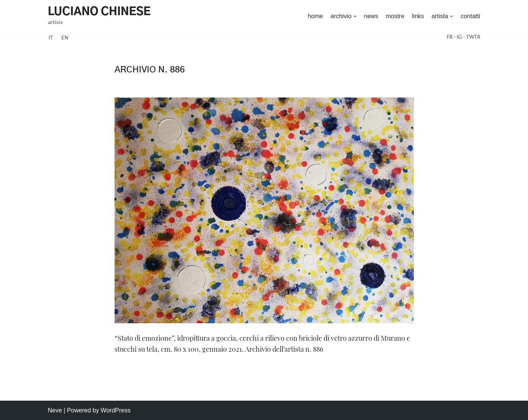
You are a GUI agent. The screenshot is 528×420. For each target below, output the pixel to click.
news (371, 16)
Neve (55, 410)
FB (450, 37)
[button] (355, 16)
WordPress (115, 410)
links (418, 16)
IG (460, 37)
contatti (470, 16)
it (51, 38)
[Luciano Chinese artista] (99, 17)
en (65, 38)
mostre (395, 16)
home (315, 16)
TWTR (473, 37)
